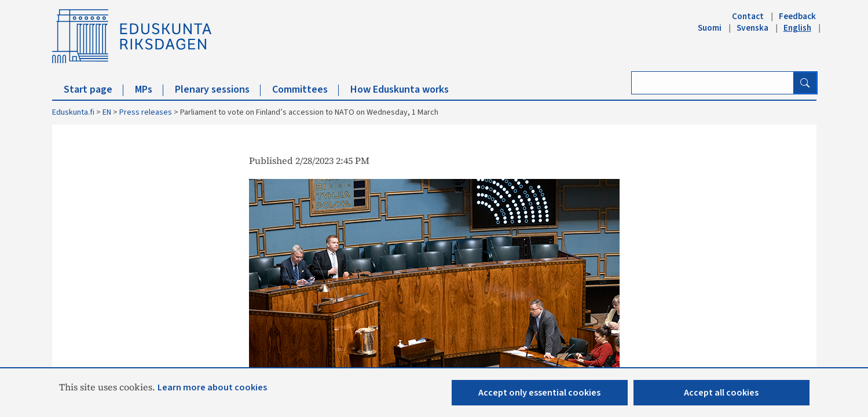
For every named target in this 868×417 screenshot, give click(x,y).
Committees (305, 89)
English (797, 28)
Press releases (146, 112)
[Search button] (805, 83)
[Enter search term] (713, 83)
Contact (748, 16)
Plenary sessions (218, 89)
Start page (94, 89)
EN (107, 112)
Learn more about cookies (212, 387)
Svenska (752, 28)
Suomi (710, 28)
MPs (149, 89)
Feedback (797, 16)
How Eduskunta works (400, 89)
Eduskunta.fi (73, 112)
